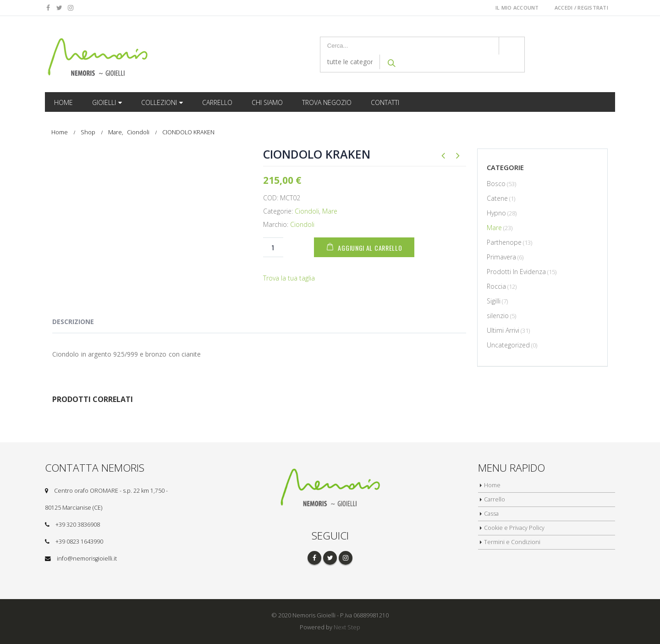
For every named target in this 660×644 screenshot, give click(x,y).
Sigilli (494, 301)
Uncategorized (508, 345)
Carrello (217, 102)
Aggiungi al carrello (372, 248)
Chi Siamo (267, 102)
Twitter (330, 558)
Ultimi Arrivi (503, 330)
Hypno (496, 213)
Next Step (347, 627)
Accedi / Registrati (581, 8)
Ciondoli (307, 211)
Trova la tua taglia (289, 278)
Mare (330, 211)
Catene (497, 198)
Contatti (385, 102)
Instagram (346, 558)
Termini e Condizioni (512, 542)
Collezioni (159, 102)
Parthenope (504, 242)
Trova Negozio (327, 102)
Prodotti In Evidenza (516, 272)
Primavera (501, 257)
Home (63, 102)
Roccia (496, 286)
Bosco (496, 184)
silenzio (498, 316)
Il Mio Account (517, 8)
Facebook (314, 558)
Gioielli (104, 102)
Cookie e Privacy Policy (515, 528)
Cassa (491, 514)
